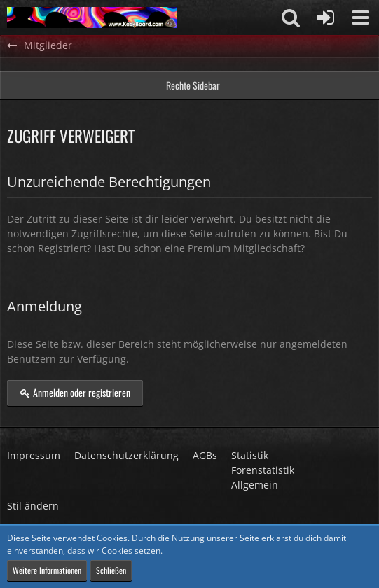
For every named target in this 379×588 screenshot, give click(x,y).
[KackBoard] (92, 17)
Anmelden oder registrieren (75, 392)
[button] (361, 17)
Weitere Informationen (47, 570)
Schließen (111, 570)
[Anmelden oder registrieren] (326, 17)
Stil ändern (33, 506)
